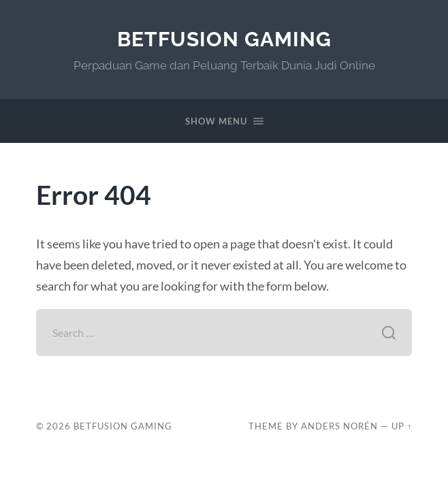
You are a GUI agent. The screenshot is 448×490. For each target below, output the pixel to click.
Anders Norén (339, 426)
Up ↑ (402, 426)
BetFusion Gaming (224, 39)
